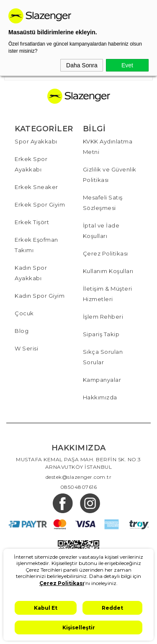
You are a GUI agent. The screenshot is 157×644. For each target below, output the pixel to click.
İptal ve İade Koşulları (101, 231)
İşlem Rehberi (103, 317)
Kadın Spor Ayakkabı (31, 273)
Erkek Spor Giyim (40, 204)
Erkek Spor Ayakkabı (31, 164)
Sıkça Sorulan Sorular (103, 357)
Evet (127, 65)
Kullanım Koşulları (108, 271)
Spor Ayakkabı (36, 141)
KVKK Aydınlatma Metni (108, 147)
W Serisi (26, 348)
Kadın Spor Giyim (40, 296)
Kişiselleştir (79, 627)
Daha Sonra (82, 65)
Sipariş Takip (101, 334)
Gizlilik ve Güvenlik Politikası (110, 175)
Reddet (112, 608)
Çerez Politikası (106, 253)
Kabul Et (46, 608)
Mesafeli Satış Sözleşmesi (103, 203)
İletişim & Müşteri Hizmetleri (108, 294)
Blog (22, 331)
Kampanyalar (102, 380)
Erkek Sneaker (36, 187)
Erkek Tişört (32, 222)
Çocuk (24, 313)
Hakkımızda (100, 397)
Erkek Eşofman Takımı (36, 245)
